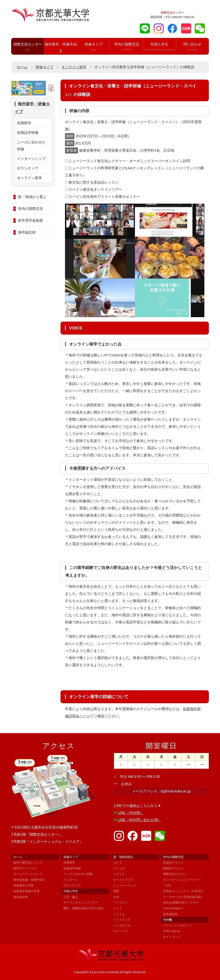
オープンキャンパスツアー (81, 902)
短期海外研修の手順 (26, 891)
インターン (71, 880)
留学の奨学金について (28, 863)
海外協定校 (27, 233)
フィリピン (120, 902)
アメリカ (119, 868)
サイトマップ (172, 937)
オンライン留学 (74, 67)
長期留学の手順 (24, 886)
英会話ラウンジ (173, 863)
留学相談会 (170, 914)
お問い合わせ (172, 931)
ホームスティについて (28, 874)
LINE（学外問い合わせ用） (139, 820)
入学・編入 (71, 897)
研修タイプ (94, 47)
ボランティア (28, 169)
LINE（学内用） (130, 813)
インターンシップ (31, 159)
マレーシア (120, 931)
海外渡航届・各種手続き (29, 880)
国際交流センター (28, 47)
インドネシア (122, 920)
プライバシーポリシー (178, 925)
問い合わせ (192, 47)
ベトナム (119, 914)
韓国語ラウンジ (173, 868)
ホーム (22, 67)
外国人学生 (159, 47)
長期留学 (24, 123)
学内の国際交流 (126, 47)
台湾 (116, 897)
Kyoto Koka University (104, 972)
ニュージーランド (125, 886)
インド (118, 908)
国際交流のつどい (175, 874)
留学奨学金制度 (30, 221)
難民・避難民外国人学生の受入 (84, 908)
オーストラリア (123, 880)
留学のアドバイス (25, 868)
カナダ (118, 863)
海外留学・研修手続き (61, 49)
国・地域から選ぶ (32, 197)
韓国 (116, 891)
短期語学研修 (28, 133)
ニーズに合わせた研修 (31, 146)
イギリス (119, 874)
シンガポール (122, 925)
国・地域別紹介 (123, 857)
